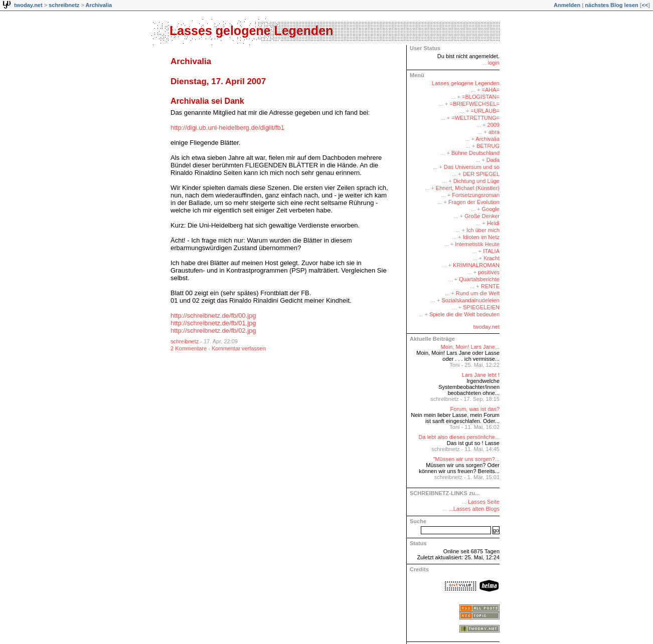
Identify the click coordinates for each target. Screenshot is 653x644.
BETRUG (488, 146)
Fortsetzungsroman (476, 195)
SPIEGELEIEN (481, 307)
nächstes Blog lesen (611, 5)
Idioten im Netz (481, 237)
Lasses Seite (484, 502)
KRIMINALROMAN (476, 265)
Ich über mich (483, 230)
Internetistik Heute (477, 244)
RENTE (490, 286)
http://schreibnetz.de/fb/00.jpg (213, 315)
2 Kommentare (189, 348)
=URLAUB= (485, 111)
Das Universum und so (472, 167)
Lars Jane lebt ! (481, 375)
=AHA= (491, 90)
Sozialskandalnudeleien (470, 300)
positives (489, 272)
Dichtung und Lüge (476, 181)
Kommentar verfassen (239, 348)
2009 (494, 125)
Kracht (492, 258)
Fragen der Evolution (474, 202)
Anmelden (567, 5)
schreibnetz (64, 5)
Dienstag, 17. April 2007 (218, 81)
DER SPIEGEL (481, 174)
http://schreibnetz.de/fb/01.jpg (213, 323)
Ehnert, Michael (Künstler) (468, 188)
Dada (493, 160)
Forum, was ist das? (475, 409)
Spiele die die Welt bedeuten (464, 314)
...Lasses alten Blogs (474, 509)
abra (494, 132)
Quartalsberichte (479, 279)
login (494, 63)
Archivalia (99, 5)
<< (645, 5)
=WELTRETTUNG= (475, 118)
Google (491, 209)
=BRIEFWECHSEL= (474, 104)
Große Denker (482, 216)
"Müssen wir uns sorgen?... (466, 459)
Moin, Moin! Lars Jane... (470, 347)
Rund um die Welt (478, 293)
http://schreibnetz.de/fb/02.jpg (213, 331)
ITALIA (491, 251)
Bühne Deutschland (475, 153)
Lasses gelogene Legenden (252, 31)
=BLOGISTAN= (481, 97)
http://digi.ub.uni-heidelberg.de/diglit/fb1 (227, 128)
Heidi (493, 223)
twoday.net (28, 5)
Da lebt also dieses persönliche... (459, 437)
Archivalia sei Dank (207, 101)
